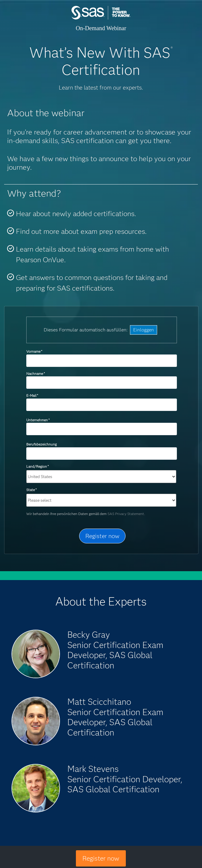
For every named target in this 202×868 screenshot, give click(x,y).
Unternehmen (38, 420)
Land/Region (38, 466)
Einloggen (144, 330)
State (31, 490)
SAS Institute (101, 18)
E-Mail (32, 395)
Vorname (34, 351)
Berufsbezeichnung (42, 444)
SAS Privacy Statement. (126, 514)
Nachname (36, 374)
